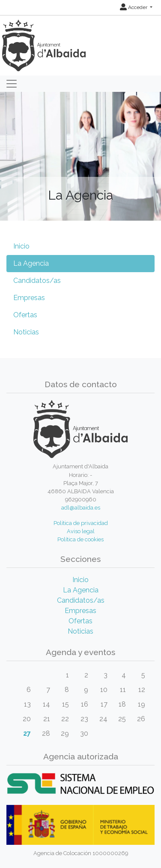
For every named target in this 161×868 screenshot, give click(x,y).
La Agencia (31, 263)
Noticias (26, 332)
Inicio (21, 246)
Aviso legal (81, 531)
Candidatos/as (37, 281)
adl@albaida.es (81, 508)
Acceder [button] (134, 7)
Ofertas (25, 315)
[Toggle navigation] (12, 84)
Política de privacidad (81, 523)
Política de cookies (80, 539)
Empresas (29, 298)
